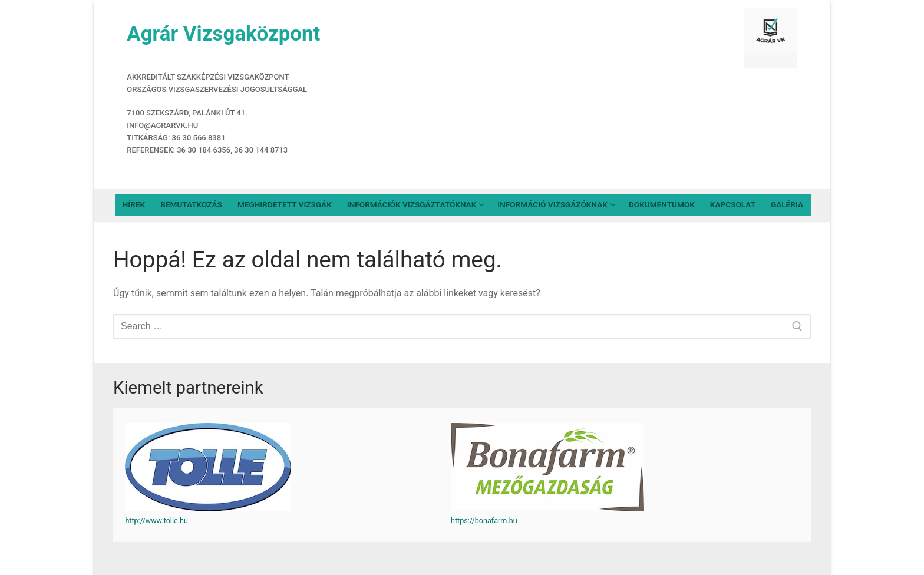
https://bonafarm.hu (484, 521)
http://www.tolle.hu (156, 521)
